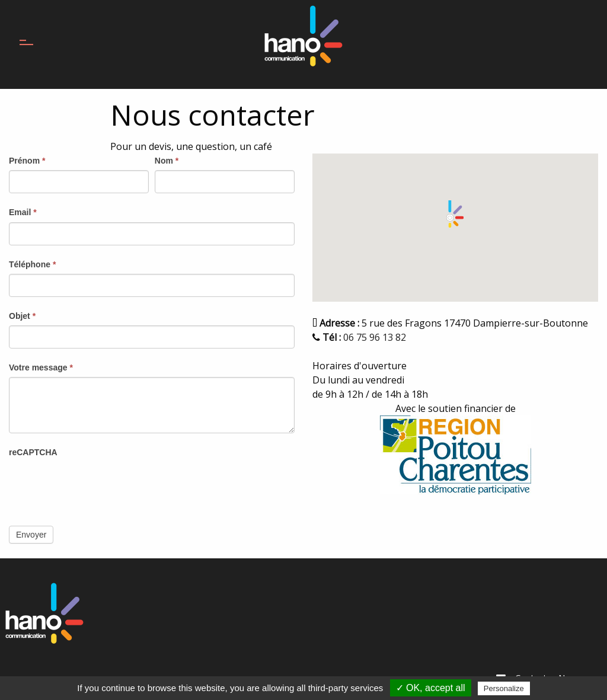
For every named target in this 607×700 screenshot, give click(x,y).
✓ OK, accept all (431, 688)
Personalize (504, 688)
